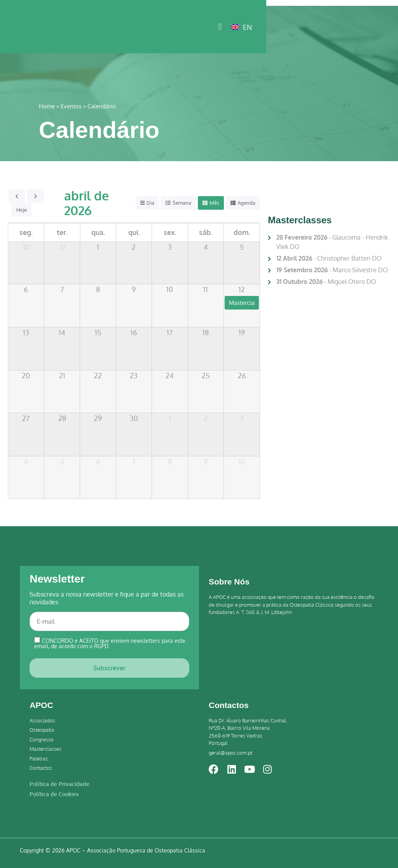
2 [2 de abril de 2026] (134, 247)
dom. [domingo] (242, 232)
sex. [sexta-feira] (170, 232)
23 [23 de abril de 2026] (134, 376)
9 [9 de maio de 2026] (206, 461)
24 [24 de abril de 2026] (170, 376)
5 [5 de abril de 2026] (242, 247)
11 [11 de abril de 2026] (206, 289)
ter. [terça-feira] (62, 232)
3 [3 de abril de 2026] (170, 247)
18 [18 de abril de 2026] (206, 332)
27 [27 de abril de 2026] (26, 418)
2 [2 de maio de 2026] (206, 418)
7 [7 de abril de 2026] (62, 289)
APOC (41, 705)
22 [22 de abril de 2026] (98, 376)
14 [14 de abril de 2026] (62, 332)
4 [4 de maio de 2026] (26, 461)
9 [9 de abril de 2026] (134, 289)
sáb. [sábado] (206, 232)
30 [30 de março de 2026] (26, 247)
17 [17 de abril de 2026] (170, 332)
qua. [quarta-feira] (98, 232)
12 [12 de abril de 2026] (242, 289)
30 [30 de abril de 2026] (134, 418)
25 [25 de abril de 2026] (206, 376)
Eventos (71, 106)
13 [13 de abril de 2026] (26, 332)
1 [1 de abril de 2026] (98, 247)
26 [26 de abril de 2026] (242, 376)
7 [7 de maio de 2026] (134, 461)
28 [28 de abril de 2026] (62, 418)
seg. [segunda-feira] (26, 232)
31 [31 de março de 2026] (62, 247)
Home (47, 106)
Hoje (22, 210)
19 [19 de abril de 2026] (242, 332)
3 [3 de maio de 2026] (242, 418)
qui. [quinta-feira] (134, 232)
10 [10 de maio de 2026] (242, 461)
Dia (150, 203)
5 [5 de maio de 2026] (62, 461)
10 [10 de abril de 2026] (170, 289)
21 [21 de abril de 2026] (62, 376)
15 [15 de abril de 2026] (98, 332)
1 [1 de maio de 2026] (170, 418)
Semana (182, 203)
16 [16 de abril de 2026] (134, 332)
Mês (214, 203)
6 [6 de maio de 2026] (98, 461)
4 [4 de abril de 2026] (206, 247)
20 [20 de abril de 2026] (26, 376)
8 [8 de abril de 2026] (98, 289)
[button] (350, 27)
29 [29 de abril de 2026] (98, 418)
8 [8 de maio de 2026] (170, 461)
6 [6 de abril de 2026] (26, 289)
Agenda (246, 203)
